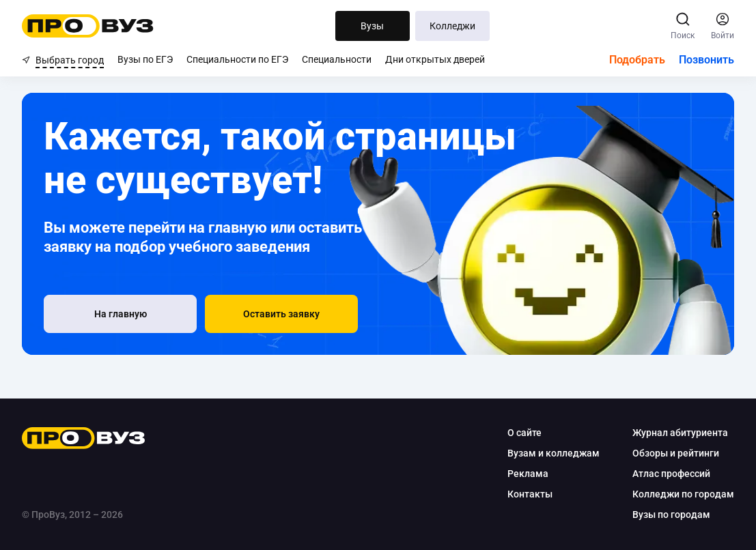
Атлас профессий (671, 474)
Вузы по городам (671, 515)
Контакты (530, 494)
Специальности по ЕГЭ (237, 59)
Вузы (372, 26)
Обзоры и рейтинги (676, 453)
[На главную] (120, 314)
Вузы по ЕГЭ (145, 59)
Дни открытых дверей (435, 59)
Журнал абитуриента (680, 433)
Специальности (337, 59)
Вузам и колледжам (554, 453)
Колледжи (452, 26)
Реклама (528, 474)
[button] (281, 314)
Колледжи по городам (683, 494)
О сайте (524, 433)
